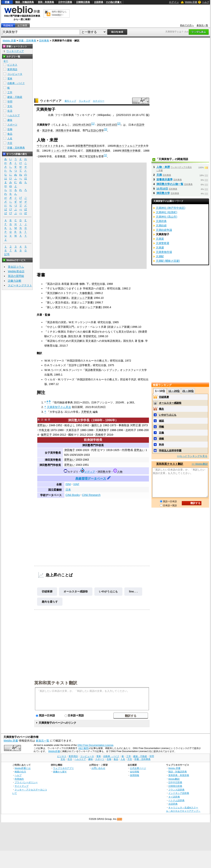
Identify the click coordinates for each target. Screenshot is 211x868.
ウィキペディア (51, 101)
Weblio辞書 (54, 751)
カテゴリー (99, 101)
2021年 (101, 125)
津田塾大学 (62, 130)
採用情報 (135, 775)
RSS (120, 819)
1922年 (77, 125)
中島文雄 (44, 430)
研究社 (96, 284)
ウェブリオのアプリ (63, 768)
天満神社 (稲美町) (167, 212)
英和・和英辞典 (46, 2)
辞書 (7, 2)
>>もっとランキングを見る (192, 456)
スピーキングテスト (20, 285)
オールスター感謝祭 (76, 591)
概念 (161, 409)
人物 (120, 472)
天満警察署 (163, 243)
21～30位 (188, 391)
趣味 (10, 120)
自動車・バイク (16, 83)
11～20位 (174, 391)
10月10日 (111, 125)
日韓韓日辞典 (83, 2)
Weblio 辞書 (191, 2)
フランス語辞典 (176, 790)
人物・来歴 (163, 167)
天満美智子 (102, 430)
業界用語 (12, 69)
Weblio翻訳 (174, 779)
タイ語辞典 (174, 797)
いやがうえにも (108, 591)
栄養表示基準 (164, 179)
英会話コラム (16, 267)
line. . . (133, 591)
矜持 (161, 445)
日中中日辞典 (65, 2)
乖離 (161, 427)
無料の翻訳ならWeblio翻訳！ (59, 13)
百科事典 (44, 41)
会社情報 (135, 772)
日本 (68, 490)
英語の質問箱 (16, 276)
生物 (10, 129)
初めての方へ (187, 25)
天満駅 (160, 256)
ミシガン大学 (59, 151)
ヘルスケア (14, 115)
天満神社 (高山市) (167, 217)
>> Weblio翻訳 (200, 464)
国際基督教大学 (95, 151)
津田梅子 (70, 450)
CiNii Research (91, 495)
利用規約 (19, 779)
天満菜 (160, 239)
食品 (10, 134)
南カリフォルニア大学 (130, 146)
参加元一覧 (202, 25)
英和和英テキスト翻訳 (56, 683)
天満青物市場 (164, 252)
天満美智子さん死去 (59, 407)
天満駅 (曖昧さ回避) (168, 261)
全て (6, 61)
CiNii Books (73, 495)
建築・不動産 (15, 97)
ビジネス (12, 65)
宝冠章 (92, 156)
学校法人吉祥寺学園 (170, 451)
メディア (90, 472)
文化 (10, 106)
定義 (161, 433)
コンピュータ (15, 74)
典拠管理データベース (91, 479)
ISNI (68, 484)
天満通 (160, 248)
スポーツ (12, 125)
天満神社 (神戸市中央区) (171, 208)
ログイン (174, 2)
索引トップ (70, 101)
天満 (159, 175)
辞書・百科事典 (27, 41)
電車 (10, 79)
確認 (161, 421)
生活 (10, 111)
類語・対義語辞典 (25, 2)
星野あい (43, 425)
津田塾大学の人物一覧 (170, 184)
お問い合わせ (98, 768)
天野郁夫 (86, 412)
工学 (10, 92)
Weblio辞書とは (23, 768)
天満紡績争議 (164, 230)
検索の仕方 (20, 772)
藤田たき (97, 425)
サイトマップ (22, 786)
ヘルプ (206, 2)
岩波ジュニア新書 (82, 298)
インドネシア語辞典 (179, 793)
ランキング (85, 101)
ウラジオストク (46, 146)
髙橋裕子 (101, 435)
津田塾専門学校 (85, 146)
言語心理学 (97, 130)
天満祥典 (161, 221)
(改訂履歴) (84, 748)
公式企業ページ (138, 768)
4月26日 (86, 125)
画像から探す (60, 772)
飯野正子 (47, 435)
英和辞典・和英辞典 (179, 775)
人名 (10, 138)
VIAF (76, 484)
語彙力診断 (15, 281)
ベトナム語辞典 (176, 800)
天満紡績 (161, 225)
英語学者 (47, 130)
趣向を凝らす (50, 602)
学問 (10, 102)
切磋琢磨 (47, 591)
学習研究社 (90, 336)
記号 (7, 254)
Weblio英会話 (16, 271)
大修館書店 (86, 293)
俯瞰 (161, 439)
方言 (10, 143)
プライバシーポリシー (26, 782)
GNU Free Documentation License (95, 745)
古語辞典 (99, 2)
